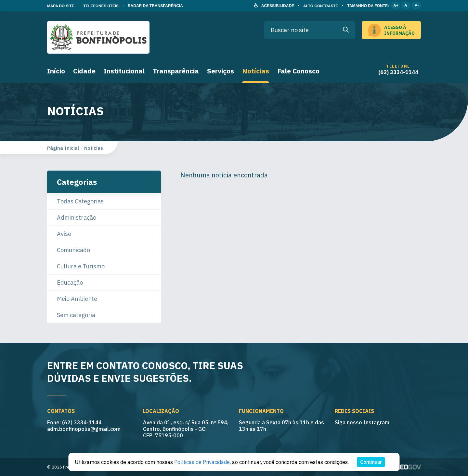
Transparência (176, 71)
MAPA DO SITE (61, 6)
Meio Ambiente (77, 299)
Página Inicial (63, 148)
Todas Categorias (80, 201)
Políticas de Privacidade (202, 462)
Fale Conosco (298, 71)
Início (56, 71)
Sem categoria (76, 315)
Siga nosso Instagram (362, 422)
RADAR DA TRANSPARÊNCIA (157, 6)
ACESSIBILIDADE (277, 6)
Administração (77, 218)
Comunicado (73, 250)
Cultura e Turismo (81, 266)
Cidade (84, 71)
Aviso (64, 234)
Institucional (124, 71)
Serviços (221, 71)
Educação (70, 283)
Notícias (256, 71)
